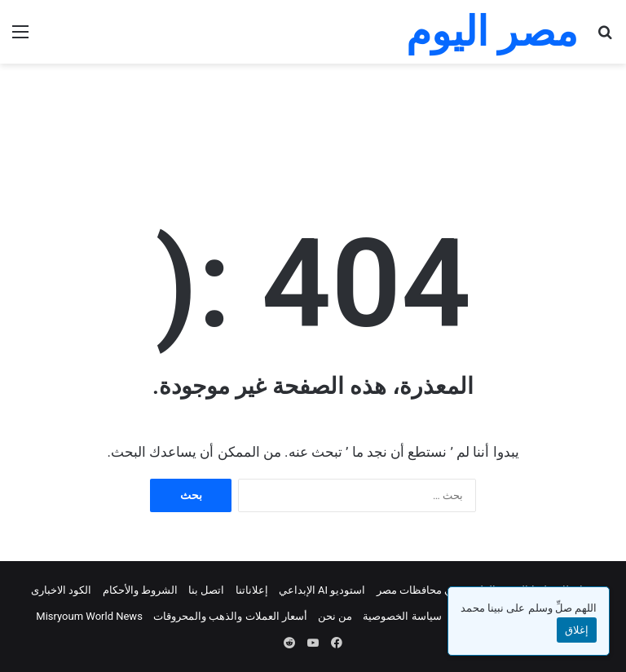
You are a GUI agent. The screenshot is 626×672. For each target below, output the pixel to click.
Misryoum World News (89, 616)
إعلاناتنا (252, 590)
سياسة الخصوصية (402, 616)
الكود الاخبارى (61, 590)
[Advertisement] (313, 117)
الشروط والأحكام (140, 590)
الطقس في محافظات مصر (436, 590)
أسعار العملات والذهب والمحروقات (230, 616)
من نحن (335, 616)
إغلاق (577, 630)
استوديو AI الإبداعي (322, 590)
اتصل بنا (206, 590)
